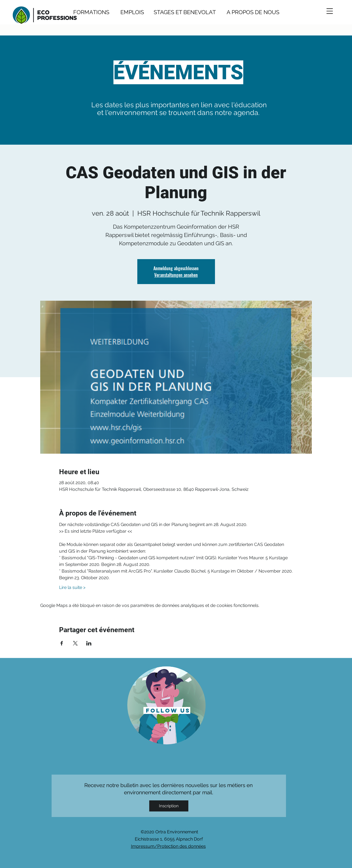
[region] (167, 705)
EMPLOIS (132, 12)
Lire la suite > (72, 587)
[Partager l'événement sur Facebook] (62, 643)
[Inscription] (169, 806)
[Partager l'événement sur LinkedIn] (89, 643)
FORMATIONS (91, 12)
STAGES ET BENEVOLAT (185, 12)
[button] (330, 11)
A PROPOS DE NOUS (248, 12)
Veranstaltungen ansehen (176, 275)
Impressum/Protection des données (168, 846)
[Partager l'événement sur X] (75, 643)
